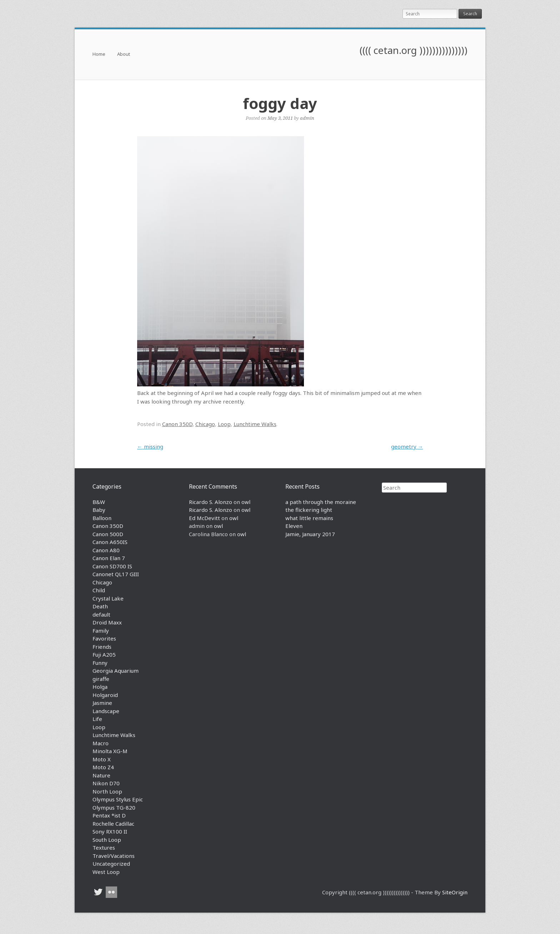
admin (307, 118)
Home (99, 55)
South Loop (107, 840)
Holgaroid (105, 695)
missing (150, 446)
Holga (100, 687)
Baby (99, 510)
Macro (101, 743)
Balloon (102, 518)
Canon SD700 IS (112, 566)
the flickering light (309, 510)
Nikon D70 (106, 783)
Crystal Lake (108, 598)
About (124, 55)
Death (100, 606)
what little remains (309, 518)
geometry (407, 446)
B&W (99, 502)
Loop (224, 424)
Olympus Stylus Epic (118, 799)
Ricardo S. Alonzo (211, 502)
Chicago (205, 424)
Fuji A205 (104, 654)
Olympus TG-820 (114, 807)
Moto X (102, 759)
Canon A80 (106, 550)
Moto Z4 (103, 767)
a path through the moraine (321, 502)
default (101, 614)
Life (97, 719)
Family (101, 631)
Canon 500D (108, 534)
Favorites (104, 638)
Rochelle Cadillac (113, 824)
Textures (104, 847)
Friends (102, 647)
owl (246, 502)
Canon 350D (177, 424)
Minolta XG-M (110, 751)
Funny (100, 663)
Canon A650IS (110, 542)
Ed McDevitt (204, 518)
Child (99, 590)
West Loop (106, 872)
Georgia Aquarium (116, 671)
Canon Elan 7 (109, 558)
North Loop (107, 791)
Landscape (106, 711)
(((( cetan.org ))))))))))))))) (414, 50)
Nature (101, 775)
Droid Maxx (107, 622)
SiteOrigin (455, 892)
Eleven (294, 526)
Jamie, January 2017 (310, 534)
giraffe (101, 679)
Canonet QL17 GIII (116, 574)
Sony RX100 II (110, 831)
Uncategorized (111, 864)
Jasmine (102, 703)
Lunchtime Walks (255, 424)
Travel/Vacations (114, 856)
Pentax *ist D (109, 815)
